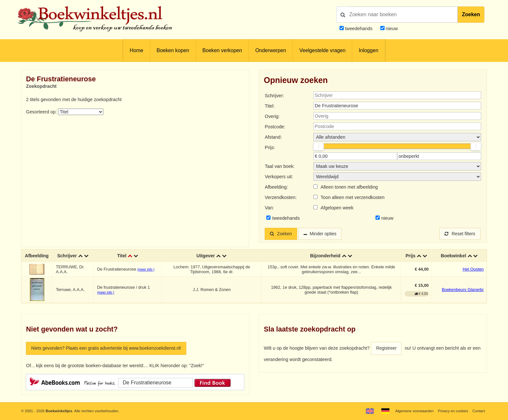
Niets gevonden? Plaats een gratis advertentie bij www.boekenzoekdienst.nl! (109, 349)
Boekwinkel (453, 256)
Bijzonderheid (325, 256)
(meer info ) (146, 270)
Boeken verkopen (222, 50)
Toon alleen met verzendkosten (352, 197)
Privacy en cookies (452, 411)
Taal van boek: (280, 166)
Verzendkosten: (281, 197)
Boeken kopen (173, 50)
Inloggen (368, 50)
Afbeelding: (276, 187)
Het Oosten (473, 270)
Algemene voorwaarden (413, 411)
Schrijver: (274, 96)
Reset (459, 234)
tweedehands (359, 29)
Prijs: (270, 147)
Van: (269, 208)
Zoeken (471, 14)
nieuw (391, 29)
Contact (478, 411)
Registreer (387, 349)
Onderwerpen (271, 50)
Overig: (272, 116)
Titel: (270, 106)
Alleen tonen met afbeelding (349, 187)
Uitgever (206, 256)
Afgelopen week (337, 208)
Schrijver (67, 256)
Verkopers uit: (279, 177)
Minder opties (325, 234)
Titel (122, 256)
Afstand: (273, 137)
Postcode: (275, 127)
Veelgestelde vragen (322, 50)
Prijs (411, 256)
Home (136, 50)
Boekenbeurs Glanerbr (463, 290)
